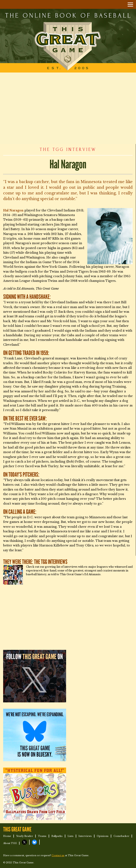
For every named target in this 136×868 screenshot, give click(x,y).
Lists (71, 836)
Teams (42, 836)
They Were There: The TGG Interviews (35, 562)
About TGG (10, 843)
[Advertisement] (68, 108)
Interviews (85, 836)
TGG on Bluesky (34, 842)
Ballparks (57, 836)
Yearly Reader (25, 836)
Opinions (103, 836)
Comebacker (121, 836)
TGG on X (24, 842)
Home (7, 836)
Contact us (58, 855)
